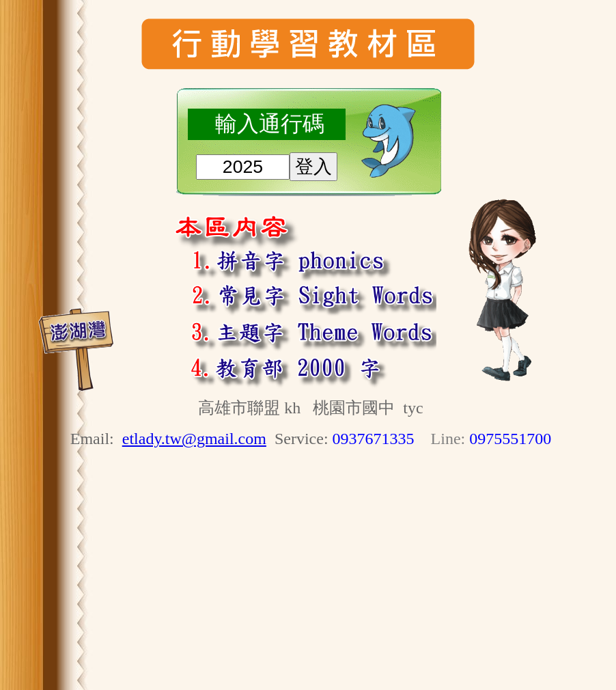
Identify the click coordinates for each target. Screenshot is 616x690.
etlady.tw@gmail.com (194, 439)
